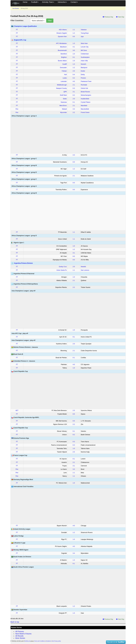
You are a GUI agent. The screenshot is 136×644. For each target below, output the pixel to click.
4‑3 (74, 155)
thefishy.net (27, 641)
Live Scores (16, 8)
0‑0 (74, 37)
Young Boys (85, 33)
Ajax (82, 37)
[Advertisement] (68, 136)
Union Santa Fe (62, 270)
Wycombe (63, 112)
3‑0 (74, 50)
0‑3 (74, 88)
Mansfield (84, 106)
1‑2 (74, 33)
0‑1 (74, 57)
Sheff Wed (63, 95)
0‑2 (74, 78)
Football (35, 2)
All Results (19, 636)
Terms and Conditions (40, 641)
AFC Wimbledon (61, 43)
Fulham (64, 71)
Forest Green (85, 112)
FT (17, 30)
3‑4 (74, 553)
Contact (74, 2)
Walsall (64, 109)
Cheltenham (85, 54)
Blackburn (63, 47)
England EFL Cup (20, 40)
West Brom (63, 106)
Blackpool (84, 68)
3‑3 (74, 109)
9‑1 (74, 337)
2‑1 (74, 85)
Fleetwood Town (86, 81)
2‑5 (74, 410)
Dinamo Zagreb (62, 33)
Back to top (15, 622)
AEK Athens (63, 30)
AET (17, 410)
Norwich (83, 64)
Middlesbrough (62, 85)
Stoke (65, 99)
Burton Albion (62, 61)
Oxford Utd (84, 88)
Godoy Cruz (63, 267)
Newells (83, 267)
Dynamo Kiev (62, 37)
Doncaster (63, 68)
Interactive (62, 2)
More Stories (20, 638)
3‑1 (74, 92)
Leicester (64, 81)
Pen (17, 109)
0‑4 (74, 75)
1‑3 (74, 43)
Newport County (61, 88)
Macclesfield (85, 109)
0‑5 (74, 414)
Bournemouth (62, 50)
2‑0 (74, 71)
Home (25, 2)
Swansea (64, 102)
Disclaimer (48, 641)
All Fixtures (20, 631)
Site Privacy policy (56, 641)
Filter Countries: (17, 20)
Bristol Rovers (85, 92)
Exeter (83, 71)
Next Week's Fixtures (24, 634)
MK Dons (84, 50)
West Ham (84, 43)
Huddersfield (85, 99)
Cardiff (65, 64)
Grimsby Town (48, 2)
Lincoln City (85, 47)
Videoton (84, 30)
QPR (65, 92)
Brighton (64, 57)
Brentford (64, 54)
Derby (83, 75)
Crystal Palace (86, 102)
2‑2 (74, 112)
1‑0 (74, 54)
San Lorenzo (85, 270)
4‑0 (74, 81)
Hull (65, 75)
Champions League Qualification (25, 26)
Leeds (65, 78)
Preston (83, 78)
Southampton (85, 57)
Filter (50, 21)
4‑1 (74, 47)
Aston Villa (84, 61)
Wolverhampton (86, 95)
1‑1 (74, 30)
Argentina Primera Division (23, 263)
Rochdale (84, 85)
